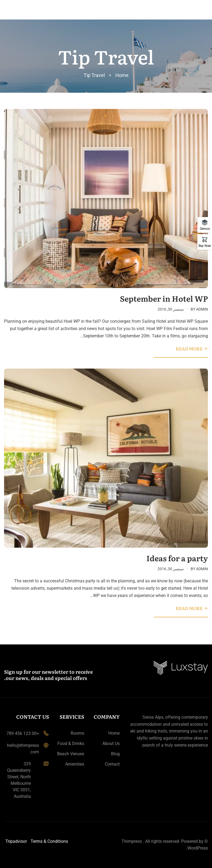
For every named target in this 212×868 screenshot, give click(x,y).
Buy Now (205, 246)
